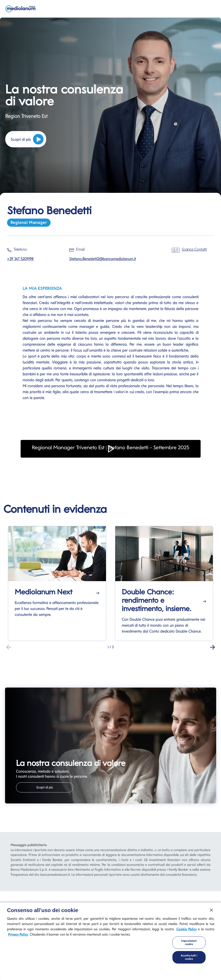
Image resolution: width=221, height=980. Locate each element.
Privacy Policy (18, 934)
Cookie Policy (186, 929)
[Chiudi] (211, 910)
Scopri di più (27, 139)
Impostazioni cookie (189, 943)
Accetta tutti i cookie (189, 957)
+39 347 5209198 (20, 259)
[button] (111, 455)
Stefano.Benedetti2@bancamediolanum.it (103, 259)
